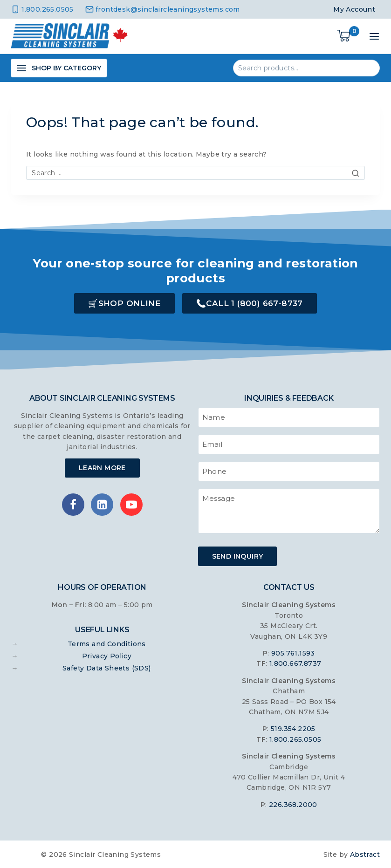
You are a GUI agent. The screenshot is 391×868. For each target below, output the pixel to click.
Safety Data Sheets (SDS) (107, 667)
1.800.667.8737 (295, 663)
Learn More (102, 468)
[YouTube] (131, 505)
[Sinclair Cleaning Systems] (69, 36)
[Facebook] (73, 505)
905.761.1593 (293, 653)
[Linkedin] (102, 505)
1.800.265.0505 (295, 738)
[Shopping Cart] (348, 36)
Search (367, 67)
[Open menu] (374, 36)
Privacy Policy (107, 655)
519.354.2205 (293, 728)
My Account (354, 9)
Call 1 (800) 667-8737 (254, 303)
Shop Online (130, 303)
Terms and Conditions (107, 643)
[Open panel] (59, 68)
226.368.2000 (293, 804)
